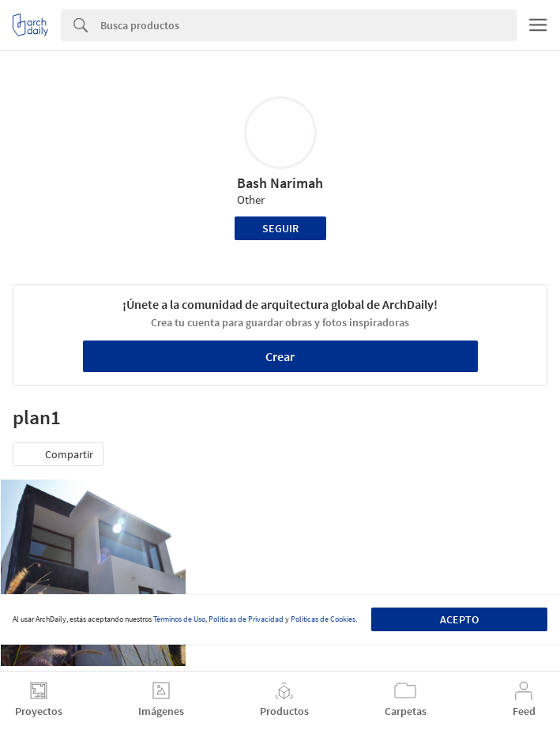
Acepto (459, 619)
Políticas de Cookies (323, 619)
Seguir (280, 228)
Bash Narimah (280, 183)
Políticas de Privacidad (246, 619)
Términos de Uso (179, 619)
